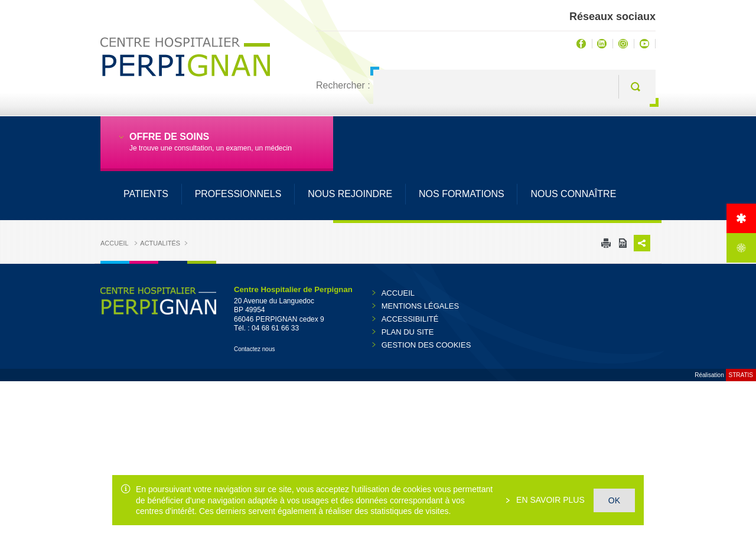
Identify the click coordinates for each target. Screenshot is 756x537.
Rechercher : (343, 85)
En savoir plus (549, 500)
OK (614, 500)
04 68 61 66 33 (275, 328)
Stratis (741, 375)
